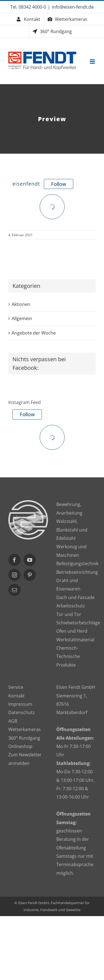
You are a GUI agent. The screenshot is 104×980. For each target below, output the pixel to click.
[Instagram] (14, 575)
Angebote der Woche (34, 333)
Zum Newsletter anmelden (25, 759)
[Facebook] (14, 560)
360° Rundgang (24, 738)
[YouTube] (30, 560)
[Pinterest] (30, 575)
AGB (13, 721)
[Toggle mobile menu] (93, 62)
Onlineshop (20, 746)
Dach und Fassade (75, 597)
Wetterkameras (25, 729)
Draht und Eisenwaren (68, 585)
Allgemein (22, 318)
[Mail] (14, 590)
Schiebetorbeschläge (76, 623)
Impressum (20, 704)
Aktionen (21, 304)
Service (16, 687)
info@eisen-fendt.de (73, 7)
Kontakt (17, 696)
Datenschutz (22, 712)
